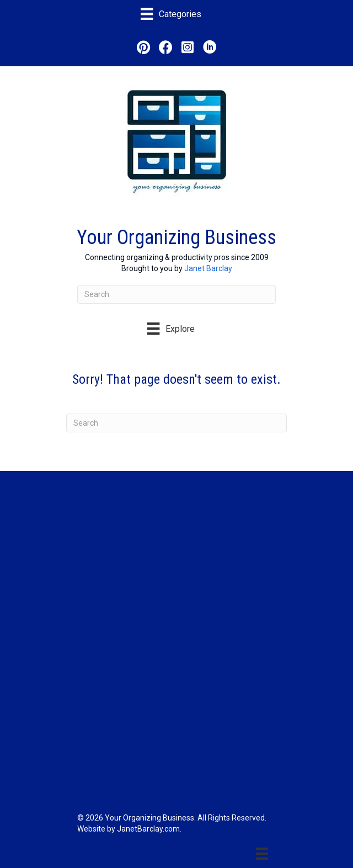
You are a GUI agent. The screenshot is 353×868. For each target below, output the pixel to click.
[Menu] (262, 854)
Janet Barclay (208, 268)
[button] (143, 47)
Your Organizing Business (176, 237)
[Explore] (171, 329)
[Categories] (171, 14)
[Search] (176, 294)
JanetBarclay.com (148, 829)
